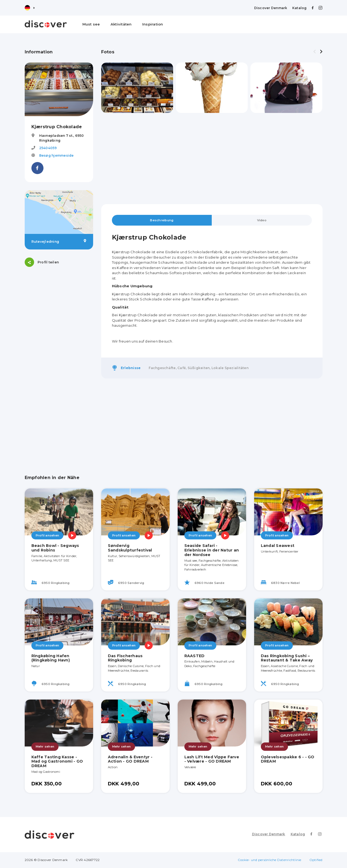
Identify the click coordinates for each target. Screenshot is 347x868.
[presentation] (315, 52)
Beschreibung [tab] (162, 220)
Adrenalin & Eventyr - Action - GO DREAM (130, 759)
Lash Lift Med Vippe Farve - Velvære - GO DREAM (212, 759)
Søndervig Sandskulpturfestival (130, 548)
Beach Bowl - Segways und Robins (55, 548)
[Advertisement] (59, 355)
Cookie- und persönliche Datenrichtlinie (270, 860)
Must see (91, 24)
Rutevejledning (59, 241)
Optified (316, 860)
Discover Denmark (271, 8)
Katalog (299, 8)
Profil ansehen (48, 536)
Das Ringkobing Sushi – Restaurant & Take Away (287, 658)
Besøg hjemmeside (56, 155)
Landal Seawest (278, 546)
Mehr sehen (45, 747)
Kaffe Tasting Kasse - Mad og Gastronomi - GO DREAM (57, 762)
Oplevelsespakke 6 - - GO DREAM (288, 759)
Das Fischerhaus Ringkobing (125, 658)
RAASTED (195, 656)
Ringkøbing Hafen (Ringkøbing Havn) (51, 658)
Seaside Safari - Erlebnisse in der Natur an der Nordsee (212, 550)
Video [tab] (262, 220)
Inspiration (153, 24)
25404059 (48, 148)
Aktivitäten (121, 24)
